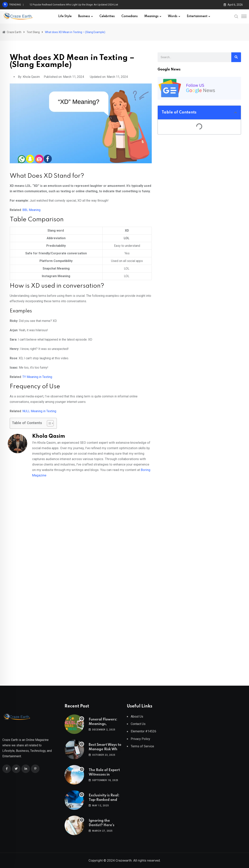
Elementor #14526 (143, 731)
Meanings (151, 16)
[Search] (236, 57)
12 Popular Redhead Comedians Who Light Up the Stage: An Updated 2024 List (74, 5)
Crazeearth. (124, 860)
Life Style (65, 16)
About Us (137, 716)
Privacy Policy (140, 739)
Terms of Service (142, 746)
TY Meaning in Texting (37, 377)
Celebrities (107, 16)
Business (84, 16)
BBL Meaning (31, 210)
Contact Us (138, 724)
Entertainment (197, 16)
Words (173, 16)
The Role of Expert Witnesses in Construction (104, 774)
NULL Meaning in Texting (39, 411)
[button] (236, 112)
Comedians (130, 16)
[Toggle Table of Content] (48, 423)
